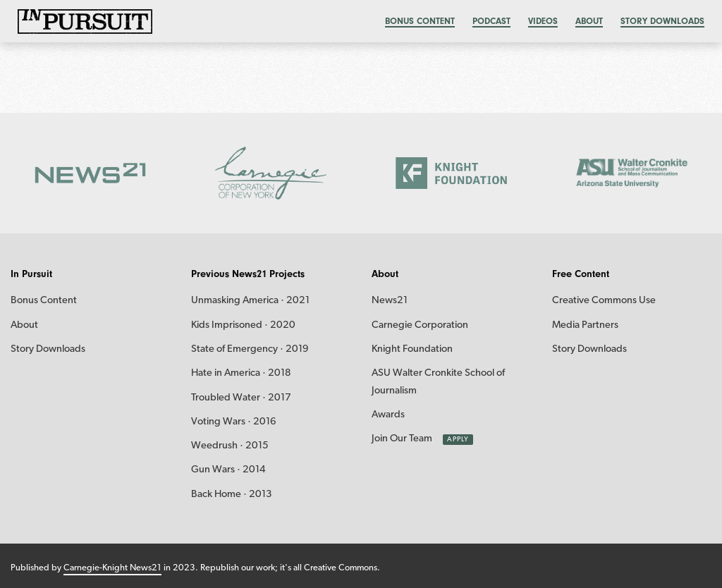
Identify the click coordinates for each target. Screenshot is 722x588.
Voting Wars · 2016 (234, 422)
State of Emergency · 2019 (250, 349)
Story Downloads (662, 21)
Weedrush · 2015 (230, 446)
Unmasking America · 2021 (250, 301)
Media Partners (585, 325)
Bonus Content (44, 301)
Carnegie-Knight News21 (112, 568)
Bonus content (420, 21)
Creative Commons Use (604, 301)
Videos (543, 21)
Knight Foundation (412, 349)
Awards (388, 415)
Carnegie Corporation (420, 325)
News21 (390, 301)
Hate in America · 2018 (241, 373)
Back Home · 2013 (232, 495)
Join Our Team (402, 439)
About (589, 21)
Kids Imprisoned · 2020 (243, 325)
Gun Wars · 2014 (228, 470)
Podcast (491, 21)
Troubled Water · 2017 (241, 398)
